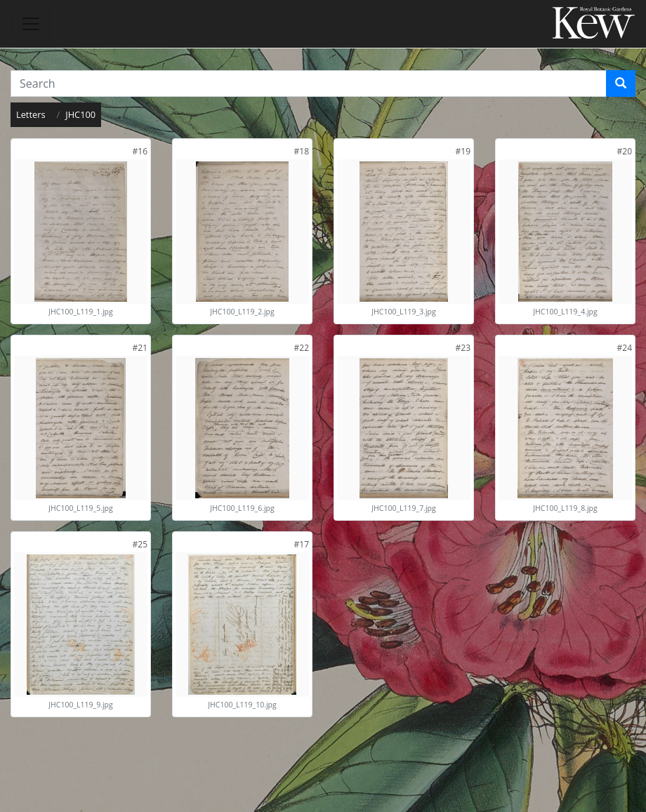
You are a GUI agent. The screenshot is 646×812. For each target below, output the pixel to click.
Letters (31, 114)
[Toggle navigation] (31, 24)
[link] (140, 151)
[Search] (621, 84)
